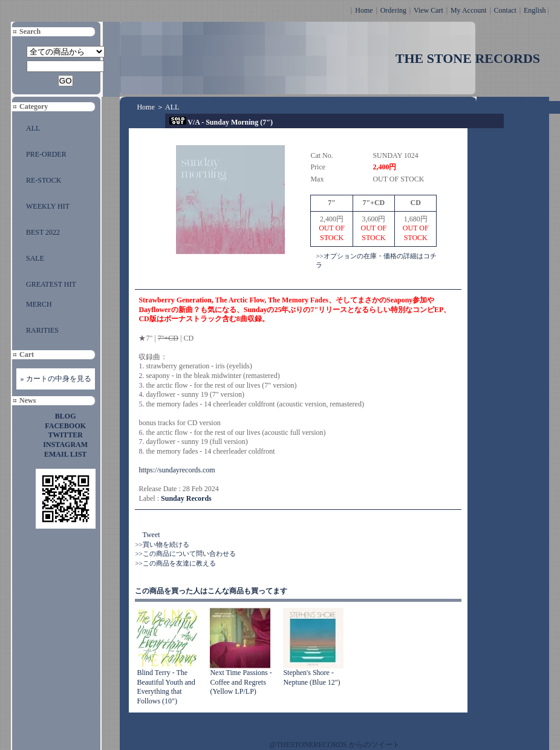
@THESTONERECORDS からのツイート (335, 745)
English (535, 10)
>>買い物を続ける (162, 544)
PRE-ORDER (46, 154)
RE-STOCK (44, 180)
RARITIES (42, 330)
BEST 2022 (43, 232)
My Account (469, 10)
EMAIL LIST (65, 454)
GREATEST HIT (51, 284)
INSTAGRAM (65, 445)
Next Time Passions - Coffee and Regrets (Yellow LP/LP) (241, 682)
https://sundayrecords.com (177, 470)
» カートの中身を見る (56, 379)
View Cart (428, 10)
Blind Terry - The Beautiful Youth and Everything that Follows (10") (166, 687)
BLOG (66, 416)
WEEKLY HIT (48, 206)
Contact (505, 10)
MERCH (39, 304)
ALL (33, 128)
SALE (35, 258)
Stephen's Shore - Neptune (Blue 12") (311, 677)
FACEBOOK (65, 426)
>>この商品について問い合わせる (185, 553)
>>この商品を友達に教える (175, 563)
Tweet (151, 535)
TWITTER (66, 435)
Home (364, 10)
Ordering (393, 10)
